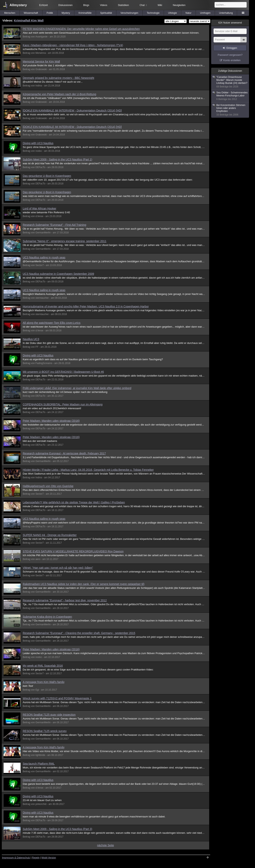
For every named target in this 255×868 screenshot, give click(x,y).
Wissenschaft (31, 13)
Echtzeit (44, 5)
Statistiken (123, 5)
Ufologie (173, 13)
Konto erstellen (232, 60)
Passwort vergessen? (230, 55)
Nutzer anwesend (230, 23)
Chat (143, 5)
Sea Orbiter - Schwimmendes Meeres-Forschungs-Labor (230, 96)
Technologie (153, 13)
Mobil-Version (49, 858)
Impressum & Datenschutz (16, 858)
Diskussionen (65, 5)
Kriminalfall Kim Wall (29, 20)
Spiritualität (106, 13)
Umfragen (205, 13)
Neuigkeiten (179, 5)
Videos (104, 5)
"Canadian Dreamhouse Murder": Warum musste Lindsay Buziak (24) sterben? (230, 82)
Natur (188, 13)
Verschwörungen (129, 13)
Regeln (36, 858)
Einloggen (232, 48)
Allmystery (18, 5)
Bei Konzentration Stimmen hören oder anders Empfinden (230, 110)
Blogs (86, 5)
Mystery (66, 13)
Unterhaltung (226, 13)
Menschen (10, 13)
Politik (50, 13)
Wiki (160, 5)
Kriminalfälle (85, 13)
